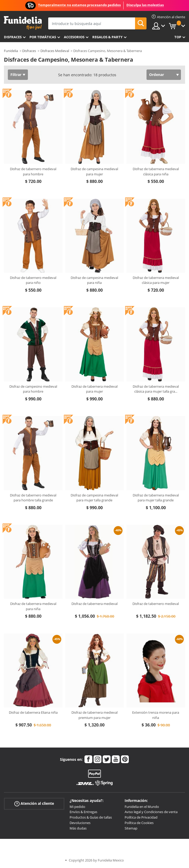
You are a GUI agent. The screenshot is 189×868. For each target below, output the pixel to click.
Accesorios (74, 37)
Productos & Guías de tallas (91, 817)
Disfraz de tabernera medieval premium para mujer (94, 715)
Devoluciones (80, 823)
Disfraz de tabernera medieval (94, 604)
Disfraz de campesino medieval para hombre (33, 389)
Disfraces (13, 37)
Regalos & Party (107, 37)
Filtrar (16, 75)
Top (178, 37)
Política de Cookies (139, 823)
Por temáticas (43, 37)
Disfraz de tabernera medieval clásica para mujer (156, 280)
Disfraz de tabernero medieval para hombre (33, 171)
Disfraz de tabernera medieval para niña (33, 606)
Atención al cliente (34, 803)
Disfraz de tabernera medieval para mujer (94, 389)
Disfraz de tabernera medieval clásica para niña (156, 171)
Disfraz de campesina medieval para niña (94, 280)
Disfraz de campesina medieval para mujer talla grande (94, 498)
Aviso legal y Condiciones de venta (151, 812)
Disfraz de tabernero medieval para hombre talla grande (33, 498)
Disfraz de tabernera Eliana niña (33, 712)
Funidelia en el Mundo (142, 807)
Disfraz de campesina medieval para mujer (94, 171)
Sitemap (131, 828)
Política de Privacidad (141, 817)
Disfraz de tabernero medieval (156, 604)
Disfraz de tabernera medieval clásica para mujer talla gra (156, 389)
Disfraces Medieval (55, 51)
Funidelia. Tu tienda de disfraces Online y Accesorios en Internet (23, 23)
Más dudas (78, 828)
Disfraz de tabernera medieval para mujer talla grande (156, 498)
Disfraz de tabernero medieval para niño (33, 280)
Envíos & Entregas (83, 812)
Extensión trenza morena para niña (156, 715)
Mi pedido (77, 807)
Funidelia (11, 51)
